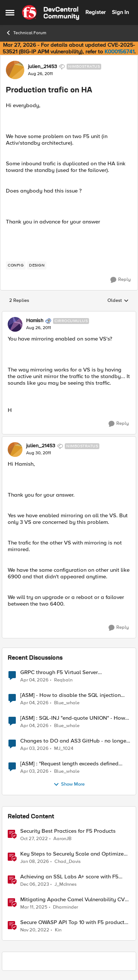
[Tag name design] (37, 265)
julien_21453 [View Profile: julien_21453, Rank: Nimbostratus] (43, 67)
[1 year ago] (34, 907)
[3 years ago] (34, 839)
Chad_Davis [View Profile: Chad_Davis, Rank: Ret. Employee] (68, 861)
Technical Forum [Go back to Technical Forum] (26, 33)
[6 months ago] (35, 861)
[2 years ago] (35, 884)
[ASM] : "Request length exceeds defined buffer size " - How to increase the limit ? (70, 764)
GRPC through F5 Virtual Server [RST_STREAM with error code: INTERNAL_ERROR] (59, 672)
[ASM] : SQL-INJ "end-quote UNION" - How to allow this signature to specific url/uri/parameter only (73, 718)
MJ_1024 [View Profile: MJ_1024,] (64, 748)
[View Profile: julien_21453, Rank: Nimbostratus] (15, 70)
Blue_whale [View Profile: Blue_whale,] (67, 703)
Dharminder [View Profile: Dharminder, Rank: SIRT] (66, 907)
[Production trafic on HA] (38, 328)
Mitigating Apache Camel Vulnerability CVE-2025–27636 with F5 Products (75, 900)
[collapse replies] (69, 315)
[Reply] (121, 280)
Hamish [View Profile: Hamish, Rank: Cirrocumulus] (35, 321)
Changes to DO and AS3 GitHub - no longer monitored (74, 741)
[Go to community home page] (51, 13)
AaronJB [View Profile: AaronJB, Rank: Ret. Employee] (62, 838)
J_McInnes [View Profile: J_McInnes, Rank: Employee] (66, 884)
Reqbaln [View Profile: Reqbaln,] (63, 680)
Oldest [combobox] (118, 301)
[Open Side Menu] (10, 13)
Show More (69, 785)
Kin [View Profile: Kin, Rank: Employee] (58, 930)
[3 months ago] (34, 680)
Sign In (120, 12)
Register (95, 12)
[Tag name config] (16, 265)
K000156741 (119, 52)
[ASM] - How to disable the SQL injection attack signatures (70, 695)
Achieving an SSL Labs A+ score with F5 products (69, 877)
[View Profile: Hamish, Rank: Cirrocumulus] (15, 324)
